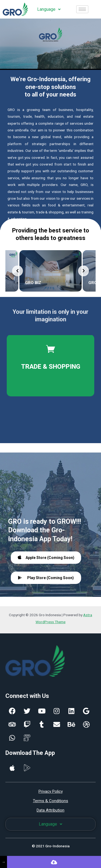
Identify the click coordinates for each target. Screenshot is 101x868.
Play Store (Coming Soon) (46, 578)
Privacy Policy (51, 791)
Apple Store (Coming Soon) (46, 557)
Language (49, 9)
